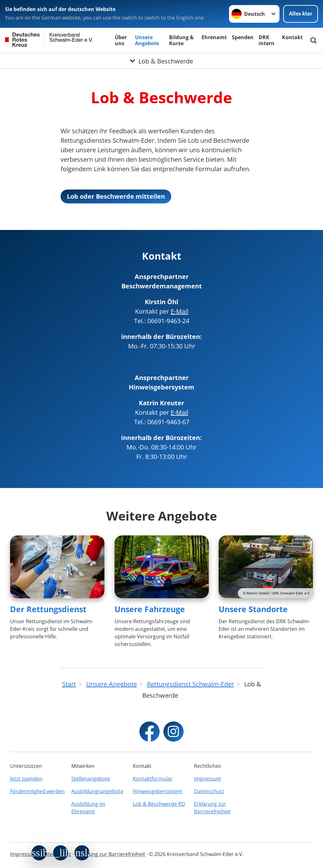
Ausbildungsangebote (97, 791)
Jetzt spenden (26, 779)
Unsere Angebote (147, 40)
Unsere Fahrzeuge (150, 609)
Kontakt (292, 37)
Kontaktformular (153, 779)
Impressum (208, 779)
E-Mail (179, 311)
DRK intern (267, 40)
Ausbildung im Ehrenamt (88, 808)
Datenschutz (209, 791)
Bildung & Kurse (181, 40)
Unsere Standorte (253, 609)
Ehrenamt (214, 37)
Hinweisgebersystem (158, 791)
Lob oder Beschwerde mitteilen (116, 196)
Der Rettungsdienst (48, 609)
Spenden (243, 37)
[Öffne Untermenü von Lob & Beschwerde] (161, 61)
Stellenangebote (91, 779)
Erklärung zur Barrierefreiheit (212, 808)
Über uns (121, 40)
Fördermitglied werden (37, 791)
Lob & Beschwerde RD (159, 804)
